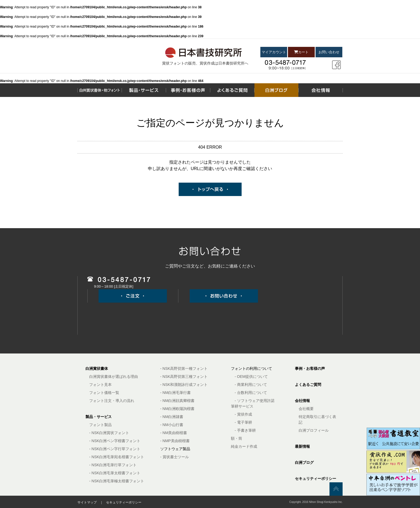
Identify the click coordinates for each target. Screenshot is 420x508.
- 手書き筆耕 (245, 430)
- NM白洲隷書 (172, 417)
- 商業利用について (251, 385)
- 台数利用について (251, 393)
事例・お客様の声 (310, 368)
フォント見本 (100, 385)
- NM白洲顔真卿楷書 (177, 401)
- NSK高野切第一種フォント (184, 368)
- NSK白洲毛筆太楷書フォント (115, 473)
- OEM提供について (251, 377)
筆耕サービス (242, 406)
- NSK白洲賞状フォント (109, 433)
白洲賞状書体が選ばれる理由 (114, 377)
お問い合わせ (329, 52)
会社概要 (306, 409)
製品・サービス (99, 417)
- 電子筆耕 (243, 422)
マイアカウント (274, 52)
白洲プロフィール (314, 430)
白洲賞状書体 (97, 368)
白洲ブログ (304, 462)
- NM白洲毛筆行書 (175, 393)
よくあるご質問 (308, 385)
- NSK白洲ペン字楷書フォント (115, 441)
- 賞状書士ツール (175, 457)
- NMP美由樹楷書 (175, 441)
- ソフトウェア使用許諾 (255, 401)
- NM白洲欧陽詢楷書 (177, 409)
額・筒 (237, 438)
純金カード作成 (244, 446)
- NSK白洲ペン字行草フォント (115, 449)
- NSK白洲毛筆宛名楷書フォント (117, 457)
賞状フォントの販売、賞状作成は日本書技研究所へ (205, 63)
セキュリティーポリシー (316, 479)
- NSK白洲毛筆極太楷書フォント (117, 481)
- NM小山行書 (172, 425)
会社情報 (302, 401)
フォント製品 (100, 425)
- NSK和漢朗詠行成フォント (184, 385)
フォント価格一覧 (104, 393)
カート (301, 52)
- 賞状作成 (243, 414)
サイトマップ (87, 502)
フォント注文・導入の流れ (112, 401)
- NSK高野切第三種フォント (184, 377)
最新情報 (302, 446)
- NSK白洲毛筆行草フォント (113, 465)
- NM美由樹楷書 (174, 433)
